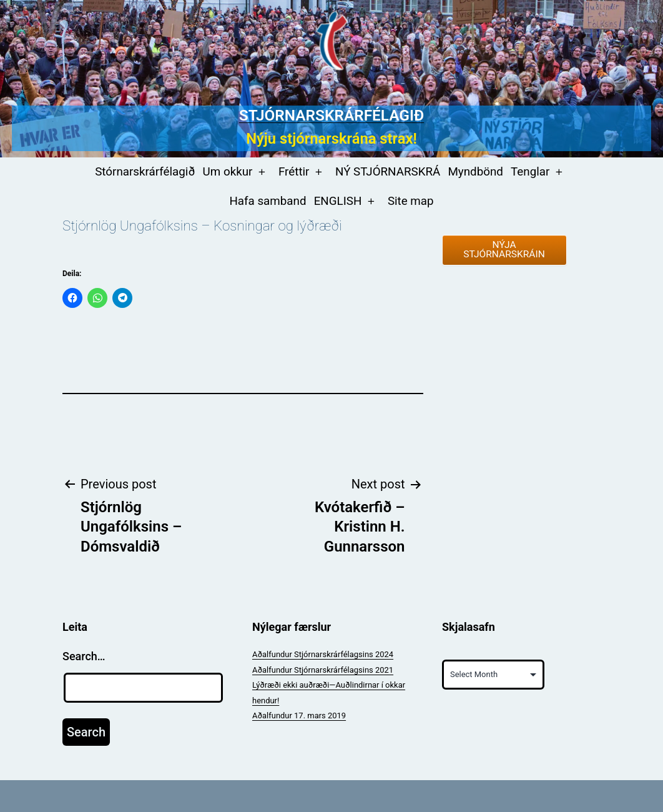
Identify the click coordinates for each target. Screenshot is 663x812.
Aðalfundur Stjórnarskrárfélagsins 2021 (323, 670)
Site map (411, 201)
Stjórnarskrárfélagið (331, 115)
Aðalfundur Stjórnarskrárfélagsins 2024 (323, 654)
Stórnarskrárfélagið (145, 172)
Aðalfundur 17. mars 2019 (299, 715)
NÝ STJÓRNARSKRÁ (388, 172)
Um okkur (228, 172)
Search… (84, 656)
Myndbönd (475, 172)
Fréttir (294, 172)
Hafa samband (268, 201)
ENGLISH (338, 201)
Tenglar (530, 172)
